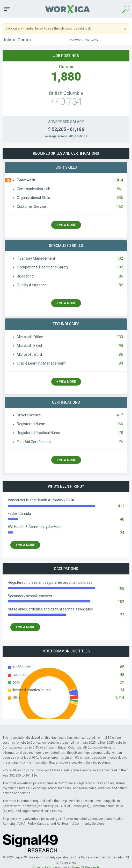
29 (122, 682)
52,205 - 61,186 (66, 129)
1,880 (66, 77)
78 (121, 433)
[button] (7, 9)
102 (120, 258)
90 (121, 346)
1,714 (120, 698)
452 (120, 207)
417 (120, 415)
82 (121, 285)
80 (121, 363)
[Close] (125, 29)
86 (121, 276)
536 (120, 198)
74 (121, 442)
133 (120, 337)
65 (122, 667)
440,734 (66, 102)
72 (122, 615)
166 (120, 424)
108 (121, 588)
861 (120, 189)
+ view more (66, 225)
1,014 (118, 180)
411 (121, 506)
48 (122, 519)
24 (122, 533)
